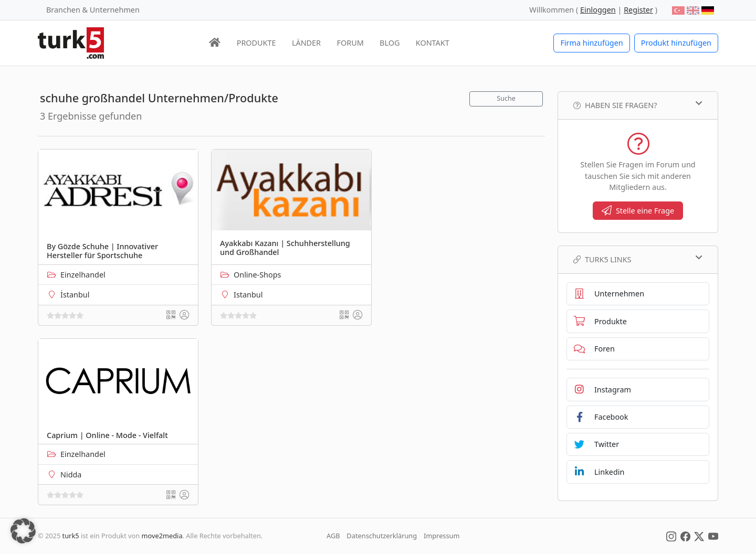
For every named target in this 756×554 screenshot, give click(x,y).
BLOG (390, 43)
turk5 (71, 536)
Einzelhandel (83, 275)
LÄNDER (306, 43)
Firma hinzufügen (591, 43)
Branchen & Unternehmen (93, 10)
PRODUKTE (256, 43)
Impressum (442, 536)
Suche (506, 98)
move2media (162, 536)
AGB (333, 536)
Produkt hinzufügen (676, 43)
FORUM (350, 43)
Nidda (71, 475)
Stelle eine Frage (638, 211)
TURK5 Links (638, 259)
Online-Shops (257, 275)
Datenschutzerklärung (382, 536)
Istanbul (248, 295)
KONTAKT (433, 43)
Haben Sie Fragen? (638, 105)
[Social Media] (671, 536)
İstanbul (75, 295)
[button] (23, 531)
